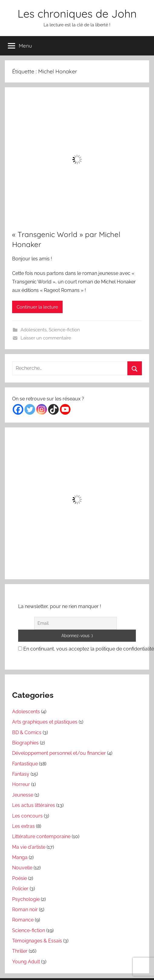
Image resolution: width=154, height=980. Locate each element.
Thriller (20, 951)
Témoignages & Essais (37, 941)
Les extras (23, 826)
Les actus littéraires (34, 805)
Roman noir (25, 910)
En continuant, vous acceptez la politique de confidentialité (86, 649)
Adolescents (34, 330)
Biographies (25, 743)
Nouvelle (22, 868)
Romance (23, 920)
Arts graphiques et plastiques (45, 722)
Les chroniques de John (77, 13)
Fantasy (21, 774)
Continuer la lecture (37, 307)
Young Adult (26, 962)
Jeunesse (23, 795)
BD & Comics (27, 732)
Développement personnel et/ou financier (59, 753)
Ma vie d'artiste (29, 847)
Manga (20, 857)
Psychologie (26, 899)
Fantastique (25, 764)
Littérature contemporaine (41, 836)
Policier (20, 889)
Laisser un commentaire (46, 338)
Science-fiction (64, 330)
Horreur (21, 784)
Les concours (27, 816)
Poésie (20, 878)
